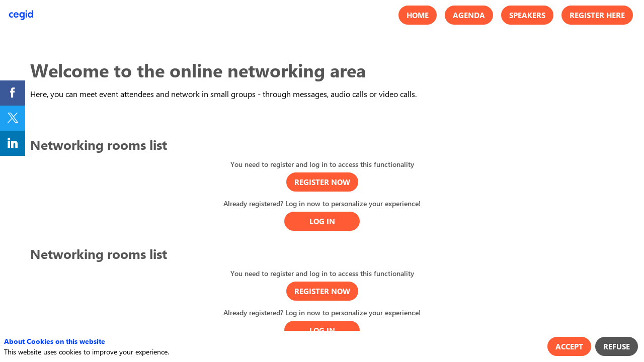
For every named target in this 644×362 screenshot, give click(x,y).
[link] (13, 93)
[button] (418, 15)
